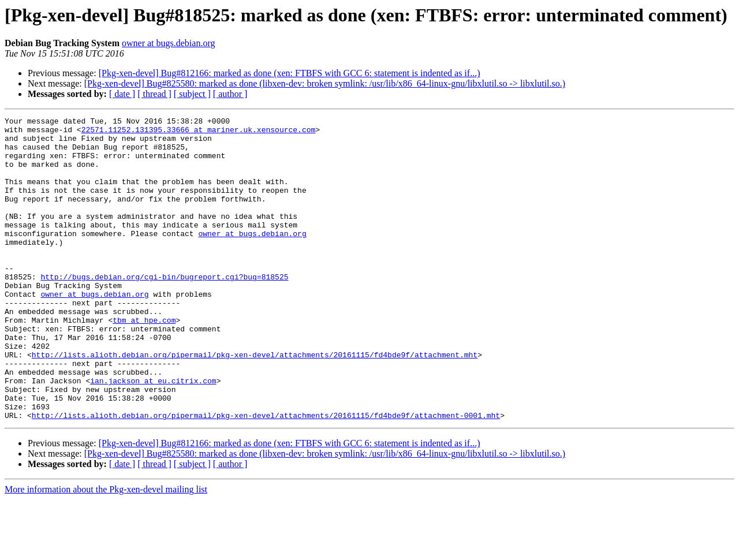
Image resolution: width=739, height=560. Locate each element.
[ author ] (230, 94)
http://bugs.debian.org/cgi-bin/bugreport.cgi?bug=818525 (164, 309)
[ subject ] (192, 94)
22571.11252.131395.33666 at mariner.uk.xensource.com (199, 133)
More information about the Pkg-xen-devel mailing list (106, 550)
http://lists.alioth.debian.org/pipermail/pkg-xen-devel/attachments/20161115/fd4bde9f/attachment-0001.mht (266, 476)
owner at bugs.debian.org (168, 43)
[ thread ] (154, 94)
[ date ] (122, 94)
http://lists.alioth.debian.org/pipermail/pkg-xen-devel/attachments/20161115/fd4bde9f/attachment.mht (255, 403)
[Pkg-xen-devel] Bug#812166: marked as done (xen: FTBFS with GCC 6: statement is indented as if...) (290, 73)
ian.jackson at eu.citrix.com (153, 434)
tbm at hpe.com (144, 361)
